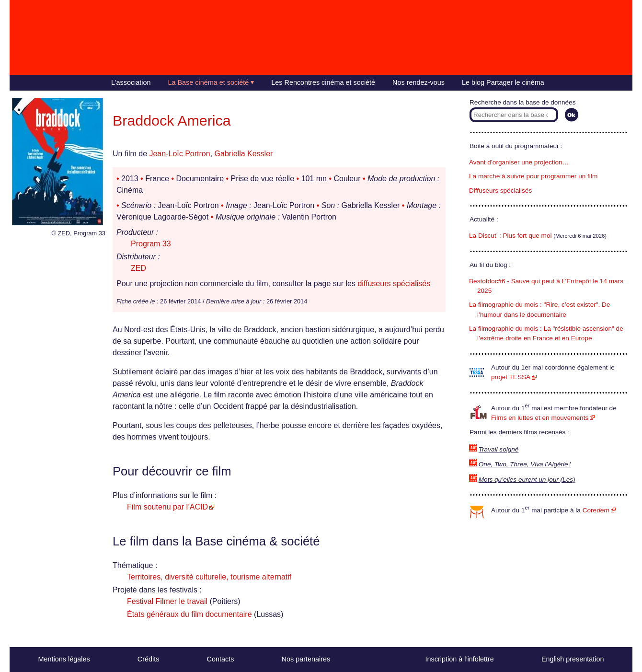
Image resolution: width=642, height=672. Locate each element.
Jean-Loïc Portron (179, 154)
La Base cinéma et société (209, 82)
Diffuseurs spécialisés (500, 191)
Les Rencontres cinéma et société (323, 82)
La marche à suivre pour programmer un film (533, 176)
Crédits (149, 659)
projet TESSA (511, 377)
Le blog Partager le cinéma (503, 82)
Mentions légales (64, 659)
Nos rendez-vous (418, 82)
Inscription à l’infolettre (460, 659)
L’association (131, 82)
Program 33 (151, 244)
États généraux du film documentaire (189, 614)
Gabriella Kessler (244, 154)
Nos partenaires (306, 659)
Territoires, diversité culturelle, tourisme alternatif (209, 577)
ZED (138, 268)
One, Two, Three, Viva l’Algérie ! (525, 464)
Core (596, 510)
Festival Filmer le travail (167, 601)
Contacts (221, 659)
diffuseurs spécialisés (394, 284)
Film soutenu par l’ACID (167, 507)
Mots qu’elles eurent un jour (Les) (527, 480)
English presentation (573, 659)
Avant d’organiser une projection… (519, 162)
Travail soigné (499, 449)
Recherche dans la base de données (522, 102)
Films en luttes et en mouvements (540, 418)
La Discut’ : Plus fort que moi (510, 236)
